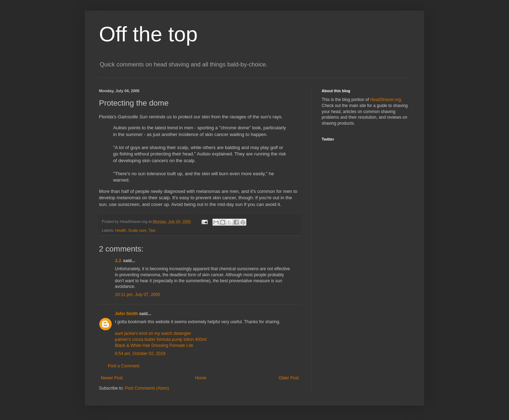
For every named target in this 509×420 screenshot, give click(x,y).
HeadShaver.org (385, 100)
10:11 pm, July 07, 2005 (138, 295)
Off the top (148, 34)
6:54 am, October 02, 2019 (140, 354)
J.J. (118, 261)
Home (201, 378)
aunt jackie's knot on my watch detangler (153, 333)
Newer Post (112, 378)
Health (121, 230)
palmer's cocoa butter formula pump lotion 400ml (161, 339)
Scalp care (137, 230)
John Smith (126, 314)
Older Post (289, 378)
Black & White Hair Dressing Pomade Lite (154, 345)
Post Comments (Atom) (147, 388)
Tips (152, 230)
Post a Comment (124, 366)
